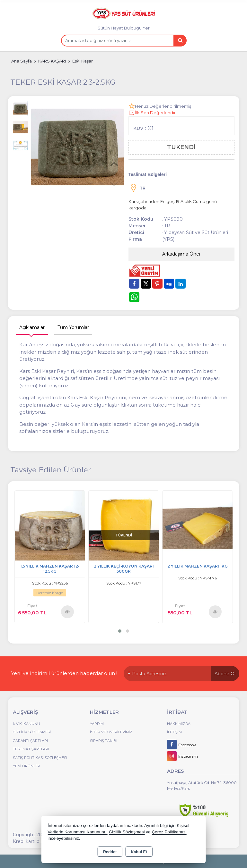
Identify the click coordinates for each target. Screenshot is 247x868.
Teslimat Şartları (31, 749)
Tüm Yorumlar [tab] (73, 327)
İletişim (174, 732)
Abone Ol (225, 674)
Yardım (97, 724)
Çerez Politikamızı (169, 832)
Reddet (110, 852)
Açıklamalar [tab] (32, 327)
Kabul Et (139, 852)
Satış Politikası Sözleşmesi (40, 758)
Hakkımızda (179, 724)
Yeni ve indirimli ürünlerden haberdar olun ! (64, 673)
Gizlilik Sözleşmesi (32, 732)
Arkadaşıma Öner (181, 254)
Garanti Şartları (30, 741)
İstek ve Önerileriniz (111, 732)
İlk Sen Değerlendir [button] (152, 113)
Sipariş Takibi (104, 741)
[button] (114, 164)
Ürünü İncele (67, 611)
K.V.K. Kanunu (26, 724)
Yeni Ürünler (26, 766)
